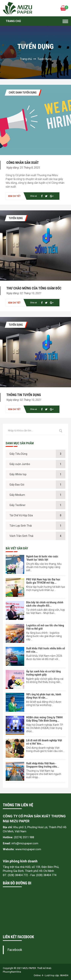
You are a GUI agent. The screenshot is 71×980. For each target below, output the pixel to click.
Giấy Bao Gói (17, 485)
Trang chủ (13, 21)
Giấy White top (18, 474)
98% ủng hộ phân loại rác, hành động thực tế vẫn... (44, 696)
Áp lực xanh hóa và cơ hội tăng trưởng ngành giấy (43, 673)
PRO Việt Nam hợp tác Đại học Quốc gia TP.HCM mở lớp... (43, 581)
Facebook (15, 950)
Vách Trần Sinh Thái (21, 536)
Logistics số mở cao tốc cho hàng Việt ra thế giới (45, 627)
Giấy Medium (17, 495)
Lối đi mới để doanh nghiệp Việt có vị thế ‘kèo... (44, 742)
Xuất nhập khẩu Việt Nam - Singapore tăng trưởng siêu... (43, 765)
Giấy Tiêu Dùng (18, 454)
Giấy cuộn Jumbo (20, 464)
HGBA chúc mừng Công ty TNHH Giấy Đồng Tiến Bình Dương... (44, 719)
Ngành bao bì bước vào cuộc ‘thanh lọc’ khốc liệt (42, 558)
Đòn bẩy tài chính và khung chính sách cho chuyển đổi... (45, 604)
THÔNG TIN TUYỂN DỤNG (24, 395)
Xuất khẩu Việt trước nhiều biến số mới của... (46, 650)
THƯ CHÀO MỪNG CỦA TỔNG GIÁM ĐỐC (34, 288)
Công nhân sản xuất (23, 163)
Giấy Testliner (18, 505)
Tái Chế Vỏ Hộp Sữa (21, 515)
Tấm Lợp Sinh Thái (21, 526)
